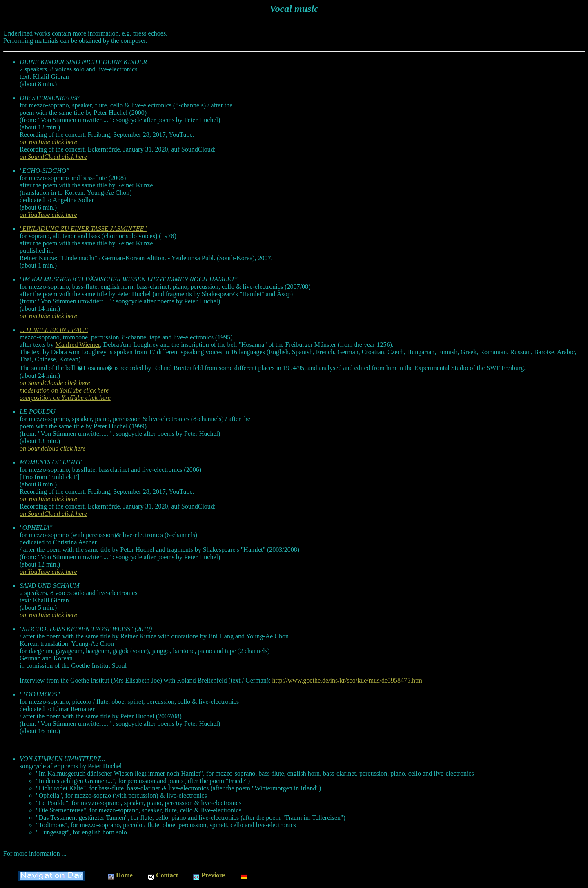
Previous (209, 875)
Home (120, 875)
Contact (163, 875)
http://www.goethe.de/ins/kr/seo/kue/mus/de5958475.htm (347, 680)
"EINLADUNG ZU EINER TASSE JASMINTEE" (83, 229)
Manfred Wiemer (78, 345)
